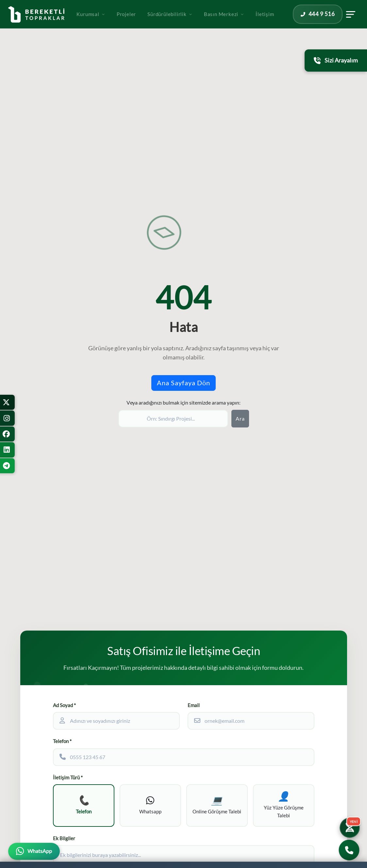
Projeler (142, 24)
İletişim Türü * (68, 778)
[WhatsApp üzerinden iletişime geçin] (34, 851)
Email (194, 705)
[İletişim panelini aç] (358, 24)
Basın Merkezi (240, 24)
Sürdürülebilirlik (186, 24)
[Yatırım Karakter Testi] (348, 825)
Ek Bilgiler (64, 842)
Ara (240, 419)
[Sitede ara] (173, 419)
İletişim (280, 24)
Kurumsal (106, 24)
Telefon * (62, 741)
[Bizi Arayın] (349, 850)
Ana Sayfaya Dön (183, 383)
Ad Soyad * (64, 705)
